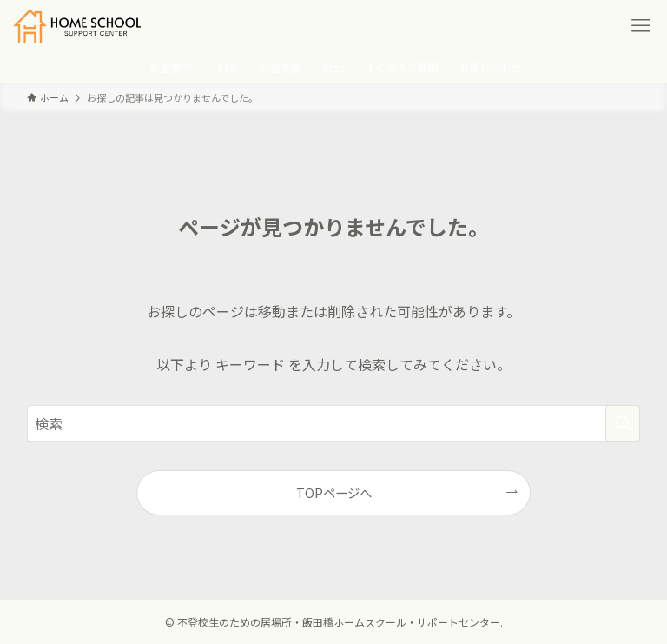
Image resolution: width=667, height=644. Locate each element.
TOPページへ (334, 492)
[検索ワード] (334, 423)
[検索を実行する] (623, 423)
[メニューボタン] (641, 26)
